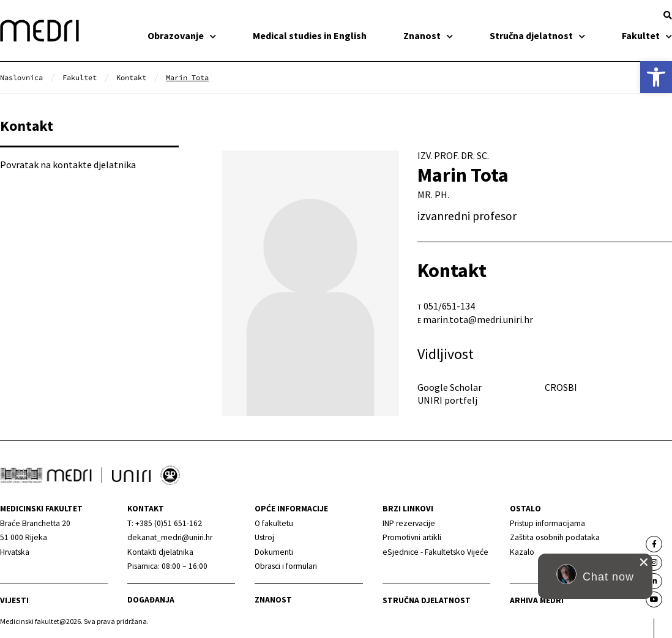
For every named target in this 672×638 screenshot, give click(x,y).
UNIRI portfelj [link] (447, 400)
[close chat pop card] (644, 562)
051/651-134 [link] (449, 306)
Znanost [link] (428, 35)
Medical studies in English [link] (310, 35)
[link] (656, 77)
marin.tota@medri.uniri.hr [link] (478, 319)
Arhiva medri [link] (537, 600)
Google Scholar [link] (450, 387)
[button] (668, 15)
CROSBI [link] (561, 387)
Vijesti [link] (14, 600)
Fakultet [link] (647, 35)
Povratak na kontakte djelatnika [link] (68, 165)
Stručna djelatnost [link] (537, 35)
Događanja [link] (151, 600)
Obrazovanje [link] (182, 35)
